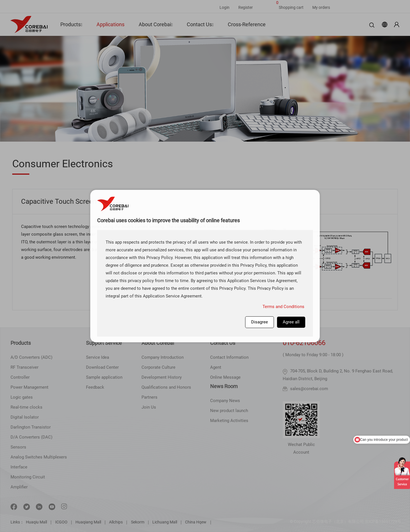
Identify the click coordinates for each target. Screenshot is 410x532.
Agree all (291, 322)
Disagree (260, 322)
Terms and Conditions (283, 307)
